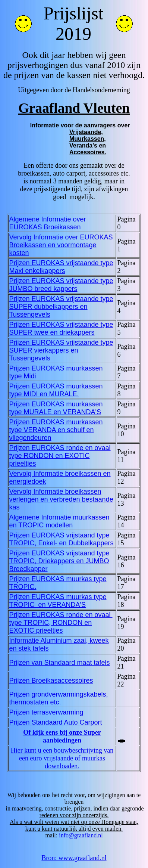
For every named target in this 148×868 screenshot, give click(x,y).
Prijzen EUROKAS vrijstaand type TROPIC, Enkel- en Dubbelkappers (61, 539)
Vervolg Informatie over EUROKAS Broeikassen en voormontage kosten (61, 245)
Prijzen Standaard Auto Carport (55, 722)
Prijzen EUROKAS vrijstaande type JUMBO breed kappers (61, 285)
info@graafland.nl (81, 835)
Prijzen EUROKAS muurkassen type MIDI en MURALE (56, 390)
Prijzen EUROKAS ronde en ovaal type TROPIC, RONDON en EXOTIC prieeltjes (61, 623)
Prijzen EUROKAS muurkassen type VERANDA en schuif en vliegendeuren (56, 430)
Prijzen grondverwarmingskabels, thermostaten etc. (58, 698)
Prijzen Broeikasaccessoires (51, 681)
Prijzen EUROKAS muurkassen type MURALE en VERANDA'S (56, 408)
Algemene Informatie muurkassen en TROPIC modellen (59, 521)
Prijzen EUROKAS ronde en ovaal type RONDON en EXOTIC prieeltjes (60, 456)
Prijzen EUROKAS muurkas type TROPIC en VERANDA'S (58, 601)
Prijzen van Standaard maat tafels (59, 663)
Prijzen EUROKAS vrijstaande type (61, 267)
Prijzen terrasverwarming (46, 712)
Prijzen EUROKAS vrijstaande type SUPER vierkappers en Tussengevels (61, 350)
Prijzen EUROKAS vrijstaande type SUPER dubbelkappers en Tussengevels (61, 307)
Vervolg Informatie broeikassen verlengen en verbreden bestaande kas (61, 499)
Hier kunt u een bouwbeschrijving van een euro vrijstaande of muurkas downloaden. (62, 758)
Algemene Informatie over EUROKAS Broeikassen (47, 223)
